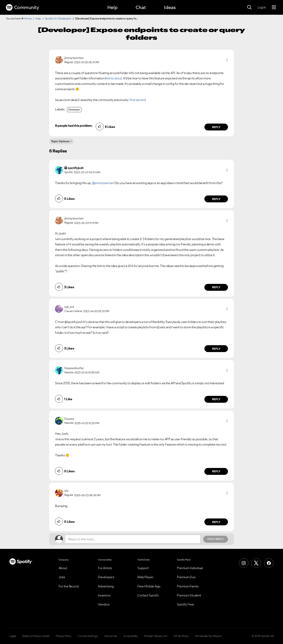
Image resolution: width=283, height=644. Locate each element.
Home (28, 18)
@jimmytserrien (103, 183)
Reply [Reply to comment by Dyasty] (216, 471)
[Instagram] (244, 563)
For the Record (69, 586)
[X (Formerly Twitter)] (256, 563)
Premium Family (188, 586)
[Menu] (274, 7)
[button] (227, 60)
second (141, 100)
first (132, 100)
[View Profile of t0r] (66, 491)
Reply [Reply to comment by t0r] (216, 522)
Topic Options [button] (60, 141)
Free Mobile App (149, 586)
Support (143, 568)
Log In (262, 7)
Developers (106, 577)
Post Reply (216, 539)
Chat (141, 7)
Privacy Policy (64, 636)
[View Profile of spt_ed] (69, 307)
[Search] (249, 7)
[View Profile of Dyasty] (69, 419)
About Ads (111, 636)
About (63, 568)
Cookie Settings (88, 636)
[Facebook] (269, 563)
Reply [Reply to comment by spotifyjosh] (216, 199)
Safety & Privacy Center (36, 636)
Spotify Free (185, 604)
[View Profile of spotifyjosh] (76, 168)
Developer (74, 110)
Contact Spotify (148, 595)
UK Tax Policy (181, 636)
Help (112, 7)
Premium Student (189, 595)
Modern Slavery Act (156, 636)
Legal (13, 636)
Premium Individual (190, 568)
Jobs (62, 577)
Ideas (170, 7)
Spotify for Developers (58, 18)
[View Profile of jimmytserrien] (74, 58)
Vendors (104, 604)
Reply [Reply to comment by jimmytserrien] (216, 127)
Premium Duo (186, 577)
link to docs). (114, 78)
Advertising (106, 586)
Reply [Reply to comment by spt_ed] (216, 349)
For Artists (105, 568)
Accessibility (131, 636)
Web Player (145, 577)
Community (22, 7)
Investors (104, 595)
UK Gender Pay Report (208, 636)
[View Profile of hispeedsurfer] (74, 368)
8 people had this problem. (74, 126)
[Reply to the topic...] (133, 539)
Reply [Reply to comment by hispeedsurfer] (216, 399)
